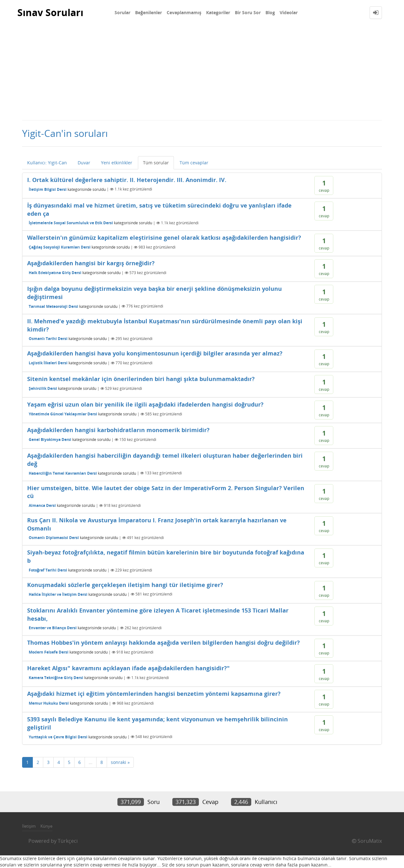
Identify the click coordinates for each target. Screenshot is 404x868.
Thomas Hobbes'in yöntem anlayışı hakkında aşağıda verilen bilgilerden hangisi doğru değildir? (163, 642)
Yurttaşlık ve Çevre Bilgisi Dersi (58, 737)
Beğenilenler (149, 12)
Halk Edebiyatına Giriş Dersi (55, 273)
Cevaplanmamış (184, 12)
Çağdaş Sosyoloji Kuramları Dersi (60, 247)
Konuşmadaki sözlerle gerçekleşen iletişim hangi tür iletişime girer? (125, 585)
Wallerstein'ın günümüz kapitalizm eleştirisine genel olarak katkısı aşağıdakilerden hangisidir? (164, 238)
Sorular (122, 12)
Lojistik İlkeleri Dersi (48, 363)
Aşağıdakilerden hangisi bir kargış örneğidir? (91, 263)
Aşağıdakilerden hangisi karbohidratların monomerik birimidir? (118, 430)
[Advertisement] (202, 73)
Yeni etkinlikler (117, 163)
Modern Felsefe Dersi (49, 652)
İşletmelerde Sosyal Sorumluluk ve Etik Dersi (71, 223)
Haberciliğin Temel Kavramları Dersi (63, 473)
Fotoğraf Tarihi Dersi (48, 570)
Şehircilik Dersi (43, 388)
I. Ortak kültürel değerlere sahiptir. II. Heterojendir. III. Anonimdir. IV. (127, 180)
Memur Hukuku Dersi (49, 703)
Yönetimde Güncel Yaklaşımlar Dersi (63, 414)
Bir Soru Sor (248, 12)
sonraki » (120, 762)
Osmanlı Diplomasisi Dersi (54, 538)
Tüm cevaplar (194, 163)
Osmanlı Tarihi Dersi (48, 339)
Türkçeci (68, 841)
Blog (270, 12)
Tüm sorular (156, 163)
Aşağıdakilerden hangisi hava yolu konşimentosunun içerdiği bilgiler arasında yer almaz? (155, 353)
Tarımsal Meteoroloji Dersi (53, 306)
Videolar (289, 12)
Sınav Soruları (50, 12)
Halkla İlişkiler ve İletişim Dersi (58, 594)
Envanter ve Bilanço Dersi (53, 628)
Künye (46, 826)
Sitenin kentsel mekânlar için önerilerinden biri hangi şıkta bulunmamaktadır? (141, 379)
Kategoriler (218, 12)
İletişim (29, 826)
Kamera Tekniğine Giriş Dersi (56, 678)
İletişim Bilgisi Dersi (48, 189)
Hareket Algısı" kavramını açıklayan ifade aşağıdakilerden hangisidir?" (128, 668)
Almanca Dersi (42, 505)
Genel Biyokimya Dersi (50, 440)
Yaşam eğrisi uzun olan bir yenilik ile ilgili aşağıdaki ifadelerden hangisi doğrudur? (145, 404)
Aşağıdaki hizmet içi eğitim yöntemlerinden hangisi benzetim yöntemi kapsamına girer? (154, 694)
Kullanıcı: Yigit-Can (47, 163)
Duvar (84, 163)
